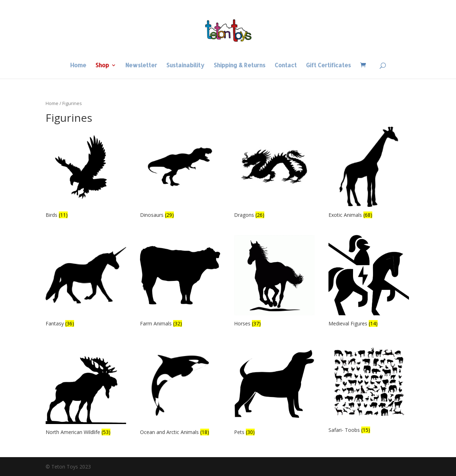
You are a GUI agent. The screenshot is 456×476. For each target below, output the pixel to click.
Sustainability (185, 66)
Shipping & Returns (240, 66)
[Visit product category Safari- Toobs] (369, 389)
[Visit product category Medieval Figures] (369, 282)
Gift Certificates (328, 66)
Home (78, 66)
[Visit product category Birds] (86, 174)
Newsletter (141, 66)
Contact (286, 66)
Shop (102, 66)
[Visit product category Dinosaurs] (180, 174)
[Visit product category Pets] (274, 390)
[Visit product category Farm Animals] (180, 282)
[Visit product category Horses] (274, 282)
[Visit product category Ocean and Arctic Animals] (180, 390)
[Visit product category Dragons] (274, 174)
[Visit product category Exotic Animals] (369, 174)
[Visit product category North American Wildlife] (86, 390)
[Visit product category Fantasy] (86, 282)
